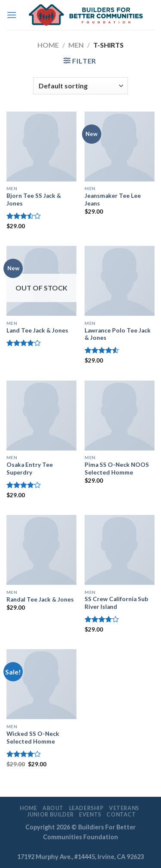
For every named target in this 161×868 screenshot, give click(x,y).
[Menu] (12, 15)
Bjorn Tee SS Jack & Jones (34, 200)
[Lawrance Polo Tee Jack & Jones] (120, 281)
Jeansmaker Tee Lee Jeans (113, 200)
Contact (121, 815)
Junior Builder (50, 815)
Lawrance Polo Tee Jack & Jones (118, 334)
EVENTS (90, 815)
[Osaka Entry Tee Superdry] (41, 416)
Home (48, 45)
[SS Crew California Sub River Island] (120, 550)
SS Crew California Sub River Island (116, 603)
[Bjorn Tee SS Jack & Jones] (41, 147)
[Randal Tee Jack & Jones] (41, 550)
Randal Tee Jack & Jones (40, 599)
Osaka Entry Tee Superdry (30, 469)
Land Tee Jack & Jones (37, 330)
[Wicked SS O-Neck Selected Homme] (41, 684)
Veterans (124, 808)
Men (76, 45)
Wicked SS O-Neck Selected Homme (33, 738)
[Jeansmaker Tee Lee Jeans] (120, 147)
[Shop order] (80, 86)
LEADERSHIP (87, 808)
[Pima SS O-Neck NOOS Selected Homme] (120, 416)
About (53, 808)
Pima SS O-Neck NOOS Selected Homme (117, 469)
